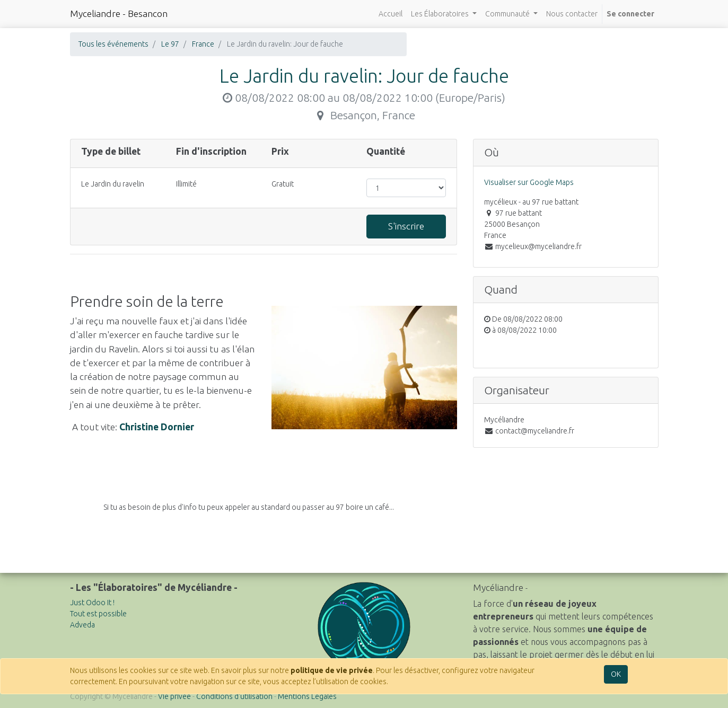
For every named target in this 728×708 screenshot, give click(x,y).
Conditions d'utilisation (234, 696)
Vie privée (174, 696)
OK (616, 674)
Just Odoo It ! (92, 603)
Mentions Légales (307, 696)
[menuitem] (391, 14)
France (203, 44)
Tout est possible (98, 614)
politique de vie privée (332, 670)
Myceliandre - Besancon (119, 14)
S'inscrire (406, 226)
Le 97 (170, 44)
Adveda (82, 625)
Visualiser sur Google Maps (529, 182)
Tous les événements (113, 44)
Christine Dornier (157, 427)
